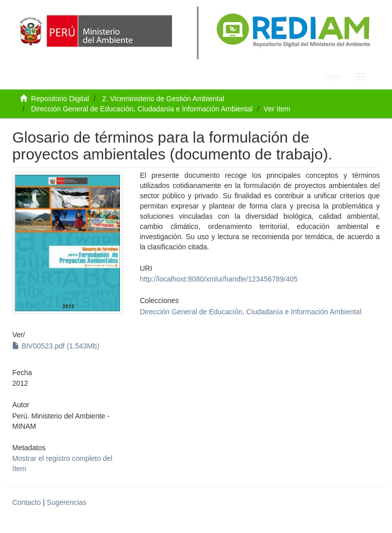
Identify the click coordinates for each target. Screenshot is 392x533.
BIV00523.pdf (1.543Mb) (56, 346)
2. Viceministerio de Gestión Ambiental (163, 99)
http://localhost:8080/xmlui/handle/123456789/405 (219, 279)
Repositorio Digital (60, 99)
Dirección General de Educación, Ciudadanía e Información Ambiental (142, 109)
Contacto (27, 502)
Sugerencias (66, 502)
